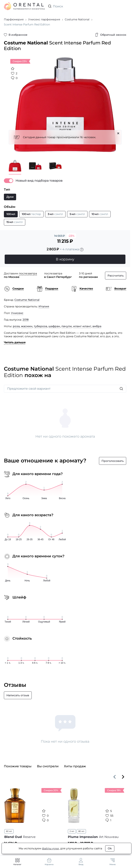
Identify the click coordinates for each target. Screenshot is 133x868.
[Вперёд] (123, 777)
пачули (67, 326)
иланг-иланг (82, 326)
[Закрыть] (118, 133)
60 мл (9, 831)
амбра (97, 326)
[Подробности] (82, 250)
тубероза (40, 326)
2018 (26, 320)
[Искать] (121, 389)
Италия (44, 306)
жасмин (27, 326)
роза (16, 326)
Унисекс (17, 313)
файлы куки (50, 848)
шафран (54, 326)
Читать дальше (15, 342)
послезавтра (28, 273)
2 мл (72, 831)
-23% (71, 236)
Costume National (27, 300)
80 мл (81, 831)
